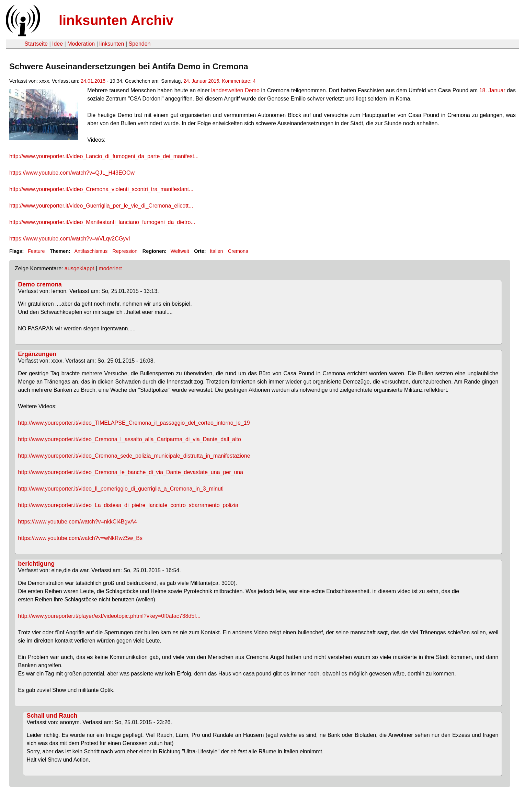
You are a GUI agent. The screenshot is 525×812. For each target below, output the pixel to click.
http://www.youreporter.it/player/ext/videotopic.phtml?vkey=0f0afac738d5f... (109, 616)
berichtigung (37, 564)
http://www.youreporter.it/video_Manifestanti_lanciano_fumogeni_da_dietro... (102, 222)
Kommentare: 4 (239, 81)
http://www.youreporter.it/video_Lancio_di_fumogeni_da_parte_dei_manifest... (104, 156)
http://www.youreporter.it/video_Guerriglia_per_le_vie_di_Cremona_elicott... (101, 206)
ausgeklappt (79, 268)
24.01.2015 (93, 81)
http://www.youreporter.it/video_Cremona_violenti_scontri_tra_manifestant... (101, 189)
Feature (36, 251)
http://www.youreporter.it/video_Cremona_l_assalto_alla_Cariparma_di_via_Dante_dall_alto (130, 439)
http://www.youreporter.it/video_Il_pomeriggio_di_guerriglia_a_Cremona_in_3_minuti (121, 489)
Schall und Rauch (52, 716)
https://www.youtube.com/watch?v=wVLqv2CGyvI (70, 239)
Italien (216, 251)
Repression (125, 251)
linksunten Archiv (116, 20)
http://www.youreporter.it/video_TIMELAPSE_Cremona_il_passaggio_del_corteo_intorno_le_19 (134, 423)
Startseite (36, 44)
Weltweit (180, 251)
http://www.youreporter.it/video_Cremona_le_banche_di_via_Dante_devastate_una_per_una (131, 472)
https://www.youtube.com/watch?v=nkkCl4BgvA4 (78, 522)
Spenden (139, 44)
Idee (58, 44)
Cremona (238, 251)
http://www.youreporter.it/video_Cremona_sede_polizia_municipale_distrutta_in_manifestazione (134, 456)
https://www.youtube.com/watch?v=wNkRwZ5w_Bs (80, 538)
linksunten (112, 44)
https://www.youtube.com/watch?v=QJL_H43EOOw (72, 173)
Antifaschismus (91, 251)
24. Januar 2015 (201, 81)
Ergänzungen (37, 354)
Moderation (81, 44)
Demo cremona (40, 284)
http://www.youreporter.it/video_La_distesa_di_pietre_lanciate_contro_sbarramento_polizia (128, 505)
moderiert (110, 268)
